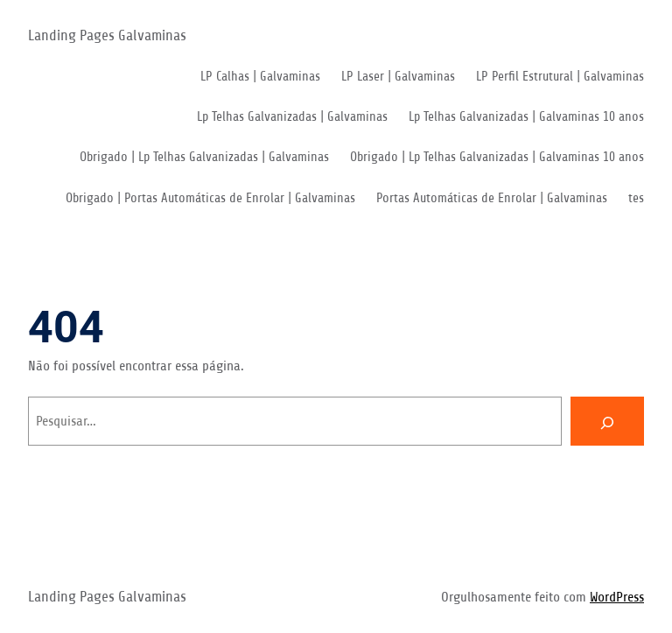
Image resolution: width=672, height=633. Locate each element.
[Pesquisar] (607, 421)
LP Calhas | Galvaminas (260, 77)
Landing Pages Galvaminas (107, 35)
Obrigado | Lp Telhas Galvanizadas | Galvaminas (204, 157)
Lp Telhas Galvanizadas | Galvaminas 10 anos (526, 117)
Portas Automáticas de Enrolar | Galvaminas (492, 198)
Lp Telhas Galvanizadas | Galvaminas (292, 117)
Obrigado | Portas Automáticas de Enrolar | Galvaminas (210, 198)
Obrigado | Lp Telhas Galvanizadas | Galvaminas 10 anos (497, 157)
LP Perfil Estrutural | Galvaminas (560, 77)
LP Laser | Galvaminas (398, 77)
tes (636, 198)
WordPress (617, 597)
